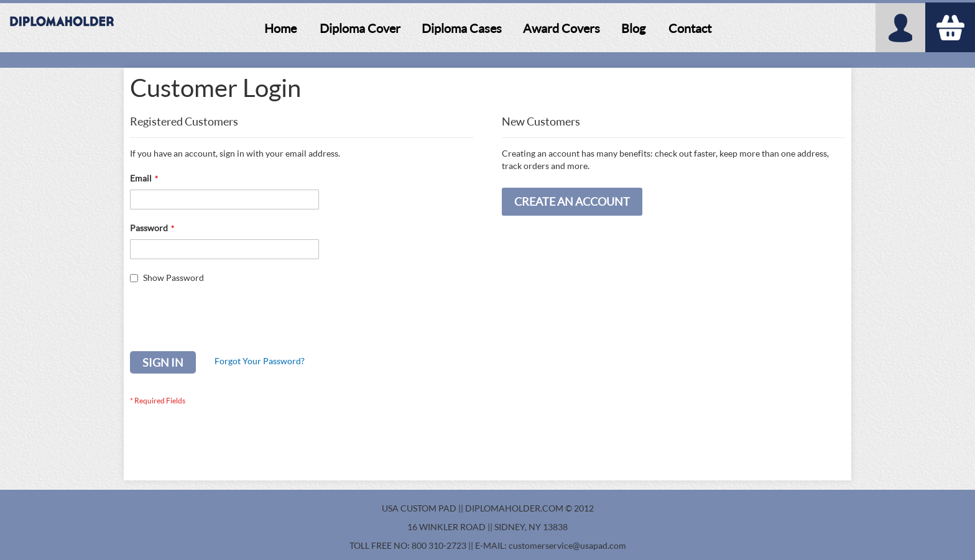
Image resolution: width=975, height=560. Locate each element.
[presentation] (224, 321)
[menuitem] (280, 28)
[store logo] (62, 28)
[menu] (487, 29)
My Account (900, 28)
